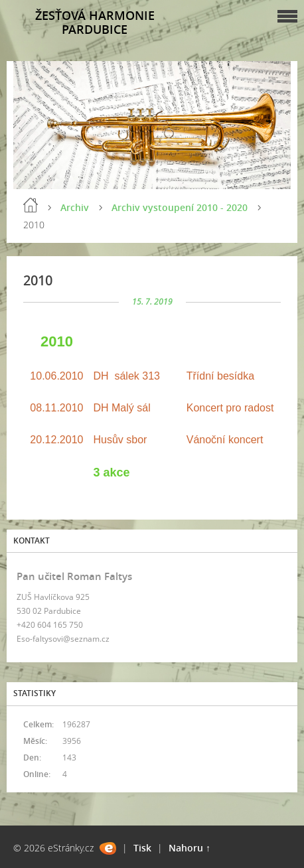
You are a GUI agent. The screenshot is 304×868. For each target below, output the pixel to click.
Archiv (75, 207)
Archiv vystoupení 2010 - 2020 (180, 207)
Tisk (142, 848)
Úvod (31, 205)
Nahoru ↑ (190, 848)
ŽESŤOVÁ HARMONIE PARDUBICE (95, 22)
